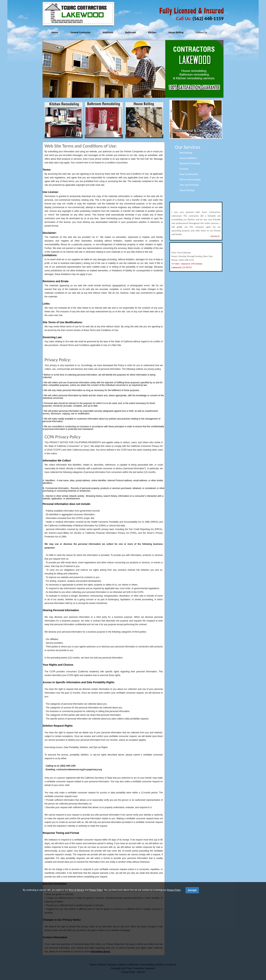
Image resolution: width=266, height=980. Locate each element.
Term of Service (76, 890)
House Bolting (176, 32)
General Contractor (80, 32)
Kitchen (152, 32)
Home (55, 32)
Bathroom (131, 32)
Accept (192, 890)
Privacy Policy (96, 890)
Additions (108, 32)
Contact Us (201, 32)
